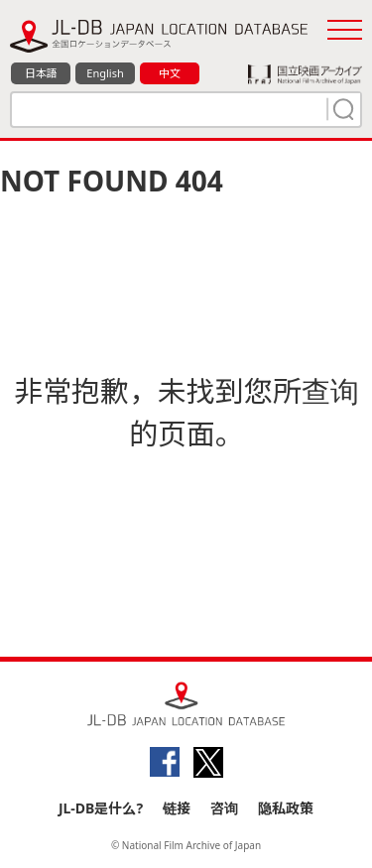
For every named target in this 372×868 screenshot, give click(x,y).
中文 (170, 73)
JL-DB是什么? (101, 808)
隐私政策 (286, 808)
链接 (177, 808)
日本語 (41, 73)
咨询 (224, 808)
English (105, 73)
